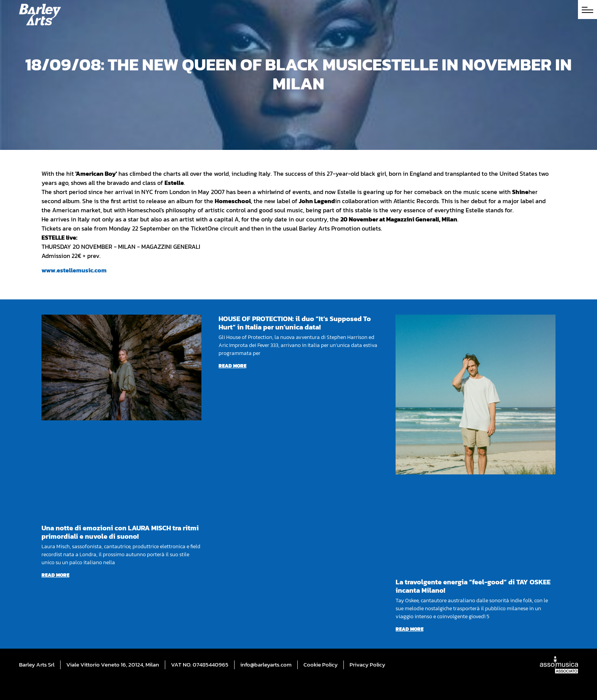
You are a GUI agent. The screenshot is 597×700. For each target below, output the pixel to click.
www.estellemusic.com (74, 270)
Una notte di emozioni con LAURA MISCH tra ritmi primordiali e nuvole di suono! (120, 532)
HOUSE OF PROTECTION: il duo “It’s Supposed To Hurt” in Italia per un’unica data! (295, 323)
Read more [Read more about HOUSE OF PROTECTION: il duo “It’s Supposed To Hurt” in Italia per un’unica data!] (232, 366)
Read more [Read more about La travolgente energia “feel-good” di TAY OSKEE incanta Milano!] (409, 629)
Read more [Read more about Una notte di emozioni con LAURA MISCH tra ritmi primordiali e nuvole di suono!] (55, 575)
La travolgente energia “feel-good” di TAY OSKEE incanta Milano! (473, 586)
